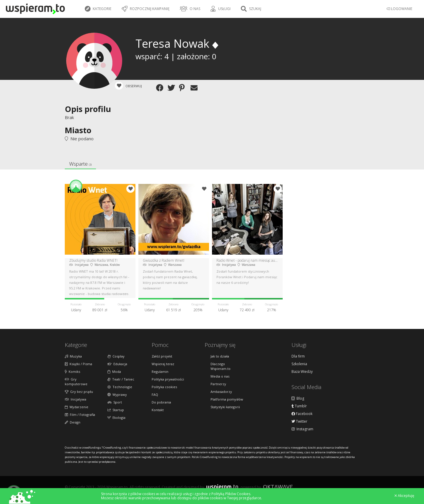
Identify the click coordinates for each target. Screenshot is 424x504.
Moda (114, 372)
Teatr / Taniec (121, 379)
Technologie (120, 387)
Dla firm (298, 356)
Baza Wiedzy (302, 372)
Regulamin (160, 372)
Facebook (302, 414)
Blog (298, 398)
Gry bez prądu (79, 392)
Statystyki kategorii (225, 407)
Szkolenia (299, 364)
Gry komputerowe (76, 382)
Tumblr (299, 406)
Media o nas (220, 376)
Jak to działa (220, 356)
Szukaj (251, 9)
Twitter (299, 421)
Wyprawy (117, 395)
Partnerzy (218, 384)
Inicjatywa (76, 399)
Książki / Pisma (78, 364)
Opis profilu (88, 109)
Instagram (302, 429)
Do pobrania (161, 402)
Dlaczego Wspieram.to (221, 366)
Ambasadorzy (221, 392)
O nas (190, 9)
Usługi (221, 9)
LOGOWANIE (399, 9)
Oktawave (278, 487)
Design (73, 422)
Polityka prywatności (168, 379)
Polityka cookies (164, 387)
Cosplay (116, 356)
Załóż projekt (162, 356)
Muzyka (73, 356)
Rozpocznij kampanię (146, 9)
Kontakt (158, 410)
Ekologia (116, 417)
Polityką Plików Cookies (231, 494)
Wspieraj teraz (163, 364)
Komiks (72, 372)
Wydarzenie (77, 407)
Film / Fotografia (80, 415)
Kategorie (98, 9)
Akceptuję (404, 496)
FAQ (155, 395)
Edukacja (117, 364)
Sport (115, 402)
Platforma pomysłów (227, 399)
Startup (116, 410)
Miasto (78, 130)
